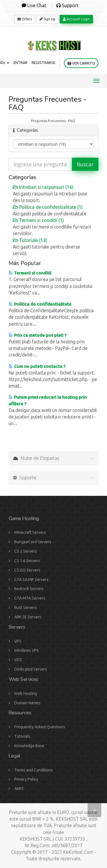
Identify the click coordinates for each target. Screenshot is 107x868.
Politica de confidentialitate (40, 304)
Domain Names (27, 703)
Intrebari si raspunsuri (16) (43, 187)
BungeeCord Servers (33, 542)
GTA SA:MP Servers (31, 580)
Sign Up (47, 19)
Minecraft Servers (30, 532)
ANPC (19, 789)
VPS (18, 641)
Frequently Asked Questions (40, 727)
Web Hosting (26, 693)
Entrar (20, 63)
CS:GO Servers (27, 570)
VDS (18, 660)
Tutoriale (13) (30, 240)
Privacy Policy (26, 779)
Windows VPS (27, 650)
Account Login (76, 19)
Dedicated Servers (31, 669)
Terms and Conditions (34, 770)
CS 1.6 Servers (27, 561)
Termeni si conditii (30, 273)
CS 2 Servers (26, 551)
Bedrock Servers (29, 589)
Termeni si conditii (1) (38, 220)
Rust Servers (26, 608)
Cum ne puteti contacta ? (37, 366)
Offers (25, 19)
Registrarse (44, 63)
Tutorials (22, 736)
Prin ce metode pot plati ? (38, 335)
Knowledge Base (29, 746)
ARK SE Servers (28, 617)
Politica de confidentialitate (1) (48, 207)
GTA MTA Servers (30, 598)
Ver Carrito (81, 63)
